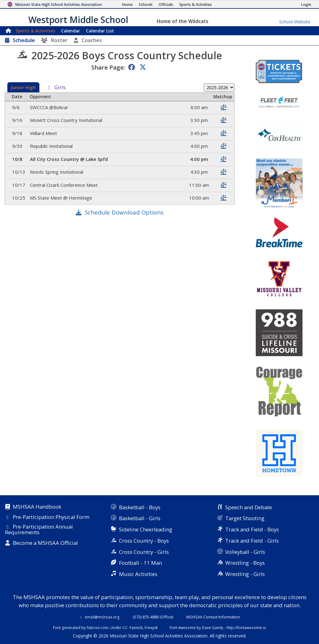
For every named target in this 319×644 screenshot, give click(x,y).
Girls (60, 88)
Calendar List (100, 31)
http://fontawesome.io (246, 627)
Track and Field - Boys (252, 529)
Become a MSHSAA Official (45, 543)
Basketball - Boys (140, 507)
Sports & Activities (35, 31)
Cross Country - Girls (144, 552)
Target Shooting (245, 518)
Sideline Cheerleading (146, 529)
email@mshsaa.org (102, 617)
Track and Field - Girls (252, 541)
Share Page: (108, 67)
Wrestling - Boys (245, 563)
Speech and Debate (249, 507)
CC (125, 627)
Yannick (136, 627)
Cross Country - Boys (144, 541)
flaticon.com (98, 627)
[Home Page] (127, 5)
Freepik (151, 627)
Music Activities (138, 574)
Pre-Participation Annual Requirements (39, 530)
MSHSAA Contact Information (213, 617)
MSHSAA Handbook (37, 507)
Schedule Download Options (124, 212)
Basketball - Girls (140, 518)
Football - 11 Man (140, 563)
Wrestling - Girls (245, 574)
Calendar (71, 31)
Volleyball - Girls (245, 552)
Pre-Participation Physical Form (51, 517)
